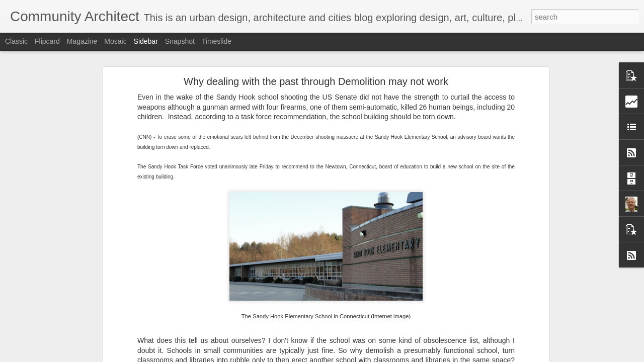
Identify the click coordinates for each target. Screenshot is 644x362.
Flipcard (47, 41)
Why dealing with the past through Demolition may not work (316, 76)
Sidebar (146, 41)
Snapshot (180, 41)
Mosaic (115, 41)
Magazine (82, 41)
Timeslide (217, 41)
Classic (16, 41)
